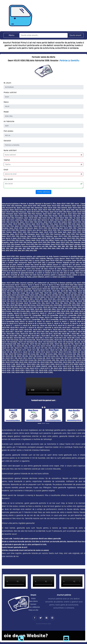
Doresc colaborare (33, 607)
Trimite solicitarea (44, 192)
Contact (33, 604)
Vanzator (7, 141)
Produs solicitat (10, 92)
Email (6, 170)
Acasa (33, 599)
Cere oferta (33, 601)
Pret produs (8, 131)
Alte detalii (8, 179)
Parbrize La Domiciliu (69, 61)
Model (6, 112)
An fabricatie (9, 121)
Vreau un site (33, 610)
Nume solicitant (10, 150)
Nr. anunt (7, 83)
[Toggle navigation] (11, 35)
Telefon (7, 160)
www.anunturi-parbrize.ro (11, 204)
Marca (6, 102)
